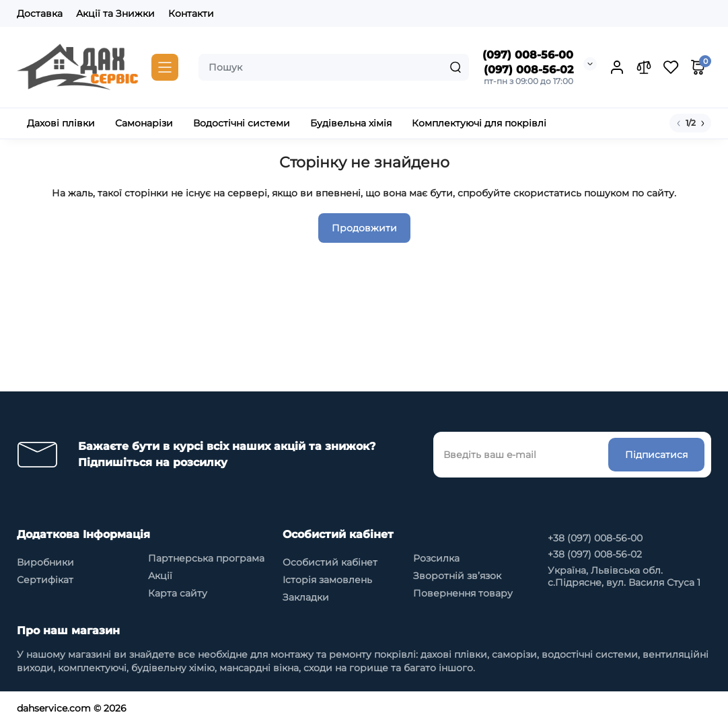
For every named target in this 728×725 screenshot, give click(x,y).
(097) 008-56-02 (529, 70)
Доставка (40, 13)
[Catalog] (165, 67)
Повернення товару (463, 593)
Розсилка (436, 558)
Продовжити (364, 228)
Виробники (45, 562)
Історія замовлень (327, 580)
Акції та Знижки (115, 13)
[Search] (456, 67)
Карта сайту (178, 593)
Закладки (306, 597)
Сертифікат (45, 580)
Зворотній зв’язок (457, 576)
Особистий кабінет (330, 562)
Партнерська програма (206, 558)
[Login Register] (617, 67)
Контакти (191, 13)
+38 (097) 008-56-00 (595, 538)
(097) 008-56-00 (528, 55)
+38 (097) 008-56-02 (595, 554)
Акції (160, 576)
